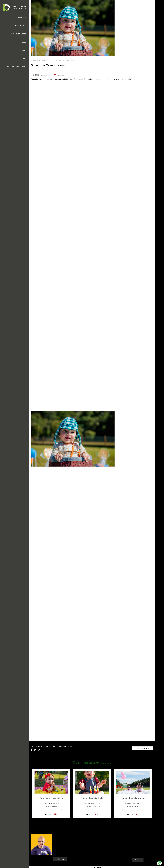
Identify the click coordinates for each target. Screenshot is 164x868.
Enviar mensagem (141, 840)
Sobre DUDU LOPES (19, 34)
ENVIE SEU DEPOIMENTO (16, 66)
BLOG (24, 42)
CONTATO (22, 58)
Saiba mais (60, 859)
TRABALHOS (21, 18)
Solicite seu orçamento (143, 748)
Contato (138, 860)
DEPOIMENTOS (20, 26)
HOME (24, 50)
